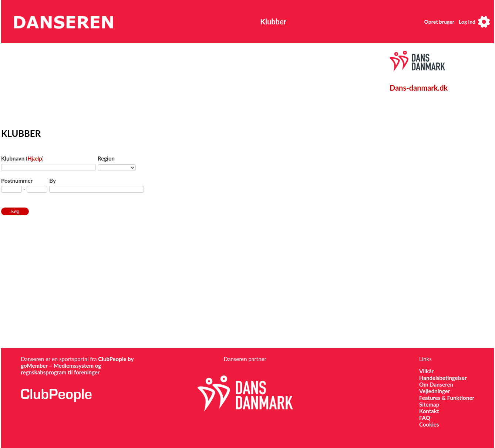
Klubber (273, 21)
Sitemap (429, 404)
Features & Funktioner (447, 398)
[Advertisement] (173, 84)
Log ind (467, 22)
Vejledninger (435, 391)
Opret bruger (439, 22)
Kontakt (429, 411)
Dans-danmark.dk (419, 88)
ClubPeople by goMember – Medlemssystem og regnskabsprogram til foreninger (77, 366)
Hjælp (35, 158)
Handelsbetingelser (443, 378)
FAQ (425, 418)
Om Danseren (436, 384)
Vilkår (426, 371)
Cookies (429, 424)
